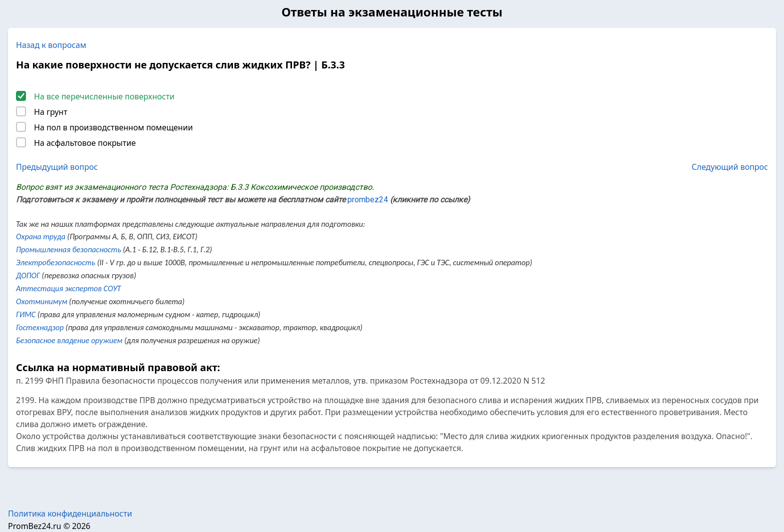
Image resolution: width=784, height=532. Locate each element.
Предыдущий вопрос (57, 167)
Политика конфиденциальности (70, 514)
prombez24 (368, 200)
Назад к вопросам (51, 45)
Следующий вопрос (730, 167)
